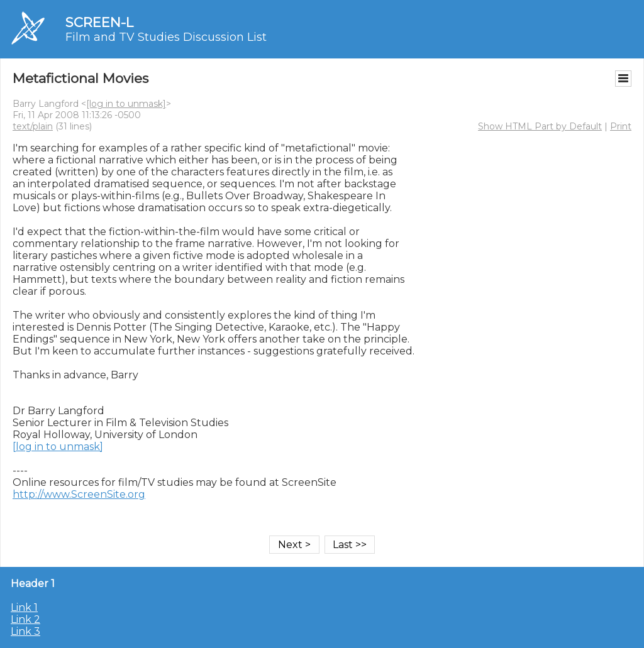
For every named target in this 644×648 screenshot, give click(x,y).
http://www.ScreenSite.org (79, 494)
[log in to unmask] (126, 104)
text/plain (33, 126)
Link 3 (25, 631)
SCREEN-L (99, 22)
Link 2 (25, 619)
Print (621, 126)
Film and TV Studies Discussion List (166, 37)
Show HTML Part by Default (540, 126)
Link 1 (24, 607)
